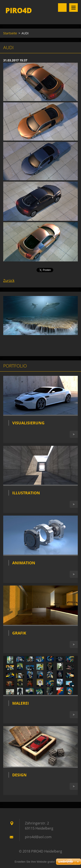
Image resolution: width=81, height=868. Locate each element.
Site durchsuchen (62, 8)
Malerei (21, 703)
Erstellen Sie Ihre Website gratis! (35, 862)
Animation (24, 563)
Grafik (19, 633)
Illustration (26, 493)
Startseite (10, 33)
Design (19, 775)
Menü (73, 8)
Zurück (9, 281)
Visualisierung (28, 423)
